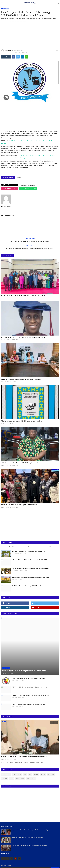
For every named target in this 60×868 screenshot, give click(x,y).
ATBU (17, 755)
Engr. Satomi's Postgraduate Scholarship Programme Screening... (31, 569)
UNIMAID (36, 751)
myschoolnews (6, 751)
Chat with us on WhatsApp (29, 188)
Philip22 (3, 423)
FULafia (12, 755)
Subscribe (55, 846)
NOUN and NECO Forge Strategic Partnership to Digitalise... (25, 733)
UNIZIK (33, 755)
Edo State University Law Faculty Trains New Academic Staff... (29, 681)
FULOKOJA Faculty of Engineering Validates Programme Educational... (24, 295)
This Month (30, 546)
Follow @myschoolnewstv (27, 186)
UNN (49, 751)
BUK (14, 751)
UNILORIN (5, 755)
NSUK (23, 755)
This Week (11, 546)
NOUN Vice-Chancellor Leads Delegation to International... (20, 505)
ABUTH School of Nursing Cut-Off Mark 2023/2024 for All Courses (30, 242)
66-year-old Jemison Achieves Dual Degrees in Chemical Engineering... (30, 806)
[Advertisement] (30, 36)
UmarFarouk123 (7, 51)
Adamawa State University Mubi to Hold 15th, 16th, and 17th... (29, 551)
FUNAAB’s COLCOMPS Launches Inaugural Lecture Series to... (29, 664)
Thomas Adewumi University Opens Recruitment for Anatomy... (30, 655)
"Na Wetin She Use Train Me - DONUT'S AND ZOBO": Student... (28, 814)
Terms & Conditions (29, 861)
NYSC (30, 751)
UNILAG (19, 751)
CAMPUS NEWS (5, 9)
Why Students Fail (8, 216)
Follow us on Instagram (11, 188)
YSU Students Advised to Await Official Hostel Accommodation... (22, 421)
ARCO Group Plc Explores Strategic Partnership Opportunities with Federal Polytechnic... (30, 248)
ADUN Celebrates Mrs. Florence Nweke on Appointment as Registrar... (24, 337)
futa (28, 755)
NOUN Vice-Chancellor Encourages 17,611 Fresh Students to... (30, 586)
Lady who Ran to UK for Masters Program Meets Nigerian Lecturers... (30, 822)
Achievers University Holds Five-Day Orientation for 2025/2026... (30, 560)
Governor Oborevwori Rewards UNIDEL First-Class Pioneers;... (21, 379)
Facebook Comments (8, 178)
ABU (53, 751)
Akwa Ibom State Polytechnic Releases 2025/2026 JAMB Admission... (32, 577)
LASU (25, 751)
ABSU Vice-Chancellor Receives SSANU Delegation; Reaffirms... (22, 463)
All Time (49, 546)
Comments (19, 178)
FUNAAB (43, 751)
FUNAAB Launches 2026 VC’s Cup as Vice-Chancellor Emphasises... (31, 672)
